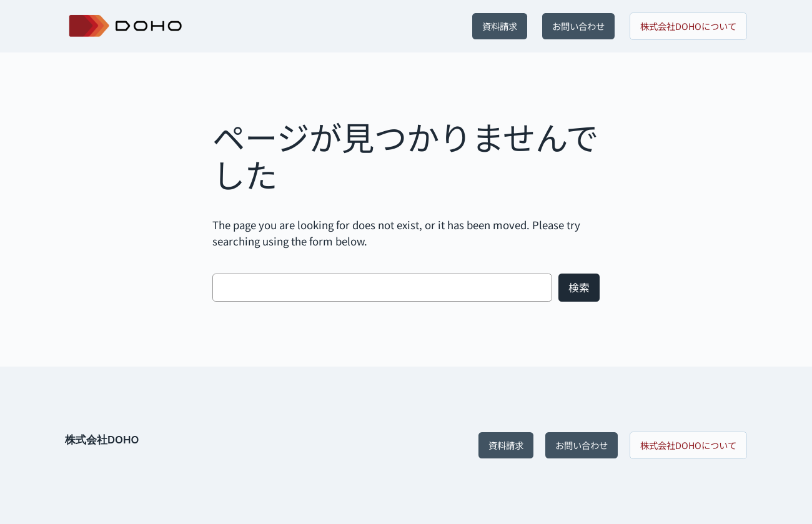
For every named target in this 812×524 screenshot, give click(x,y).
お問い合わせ (578, 26)
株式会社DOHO (102, 440)
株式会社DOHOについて (688, 26)
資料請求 (500, 26)
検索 (579, 287)
